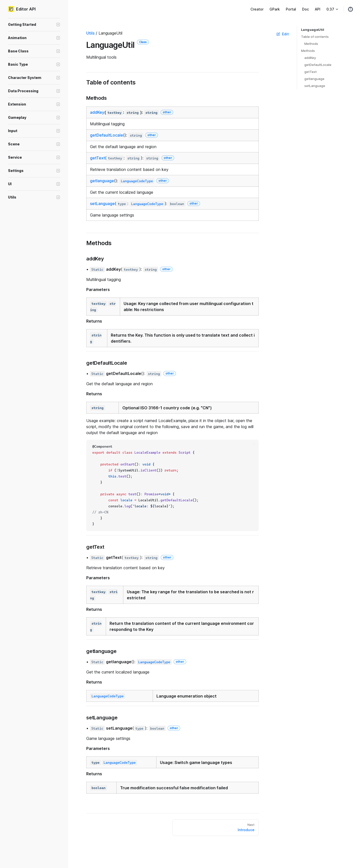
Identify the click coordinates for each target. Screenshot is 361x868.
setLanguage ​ (315, 86)
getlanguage (102, 181)
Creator (257, 9)
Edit (283, 34)
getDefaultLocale (107, 135)
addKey (97, 112)
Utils (90, 33)
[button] (34, 25)
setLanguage (102, 204)
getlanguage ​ (314, 79)
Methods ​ (311, 44)
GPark (275, 9)
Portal (291, 9)
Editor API (22, 9)
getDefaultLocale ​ (318, 65)
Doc (305, 9)
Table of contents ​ (315, 37)
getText (98, 158)
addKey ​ (310, 58)
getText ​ (310, 72)
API (318, 9)
